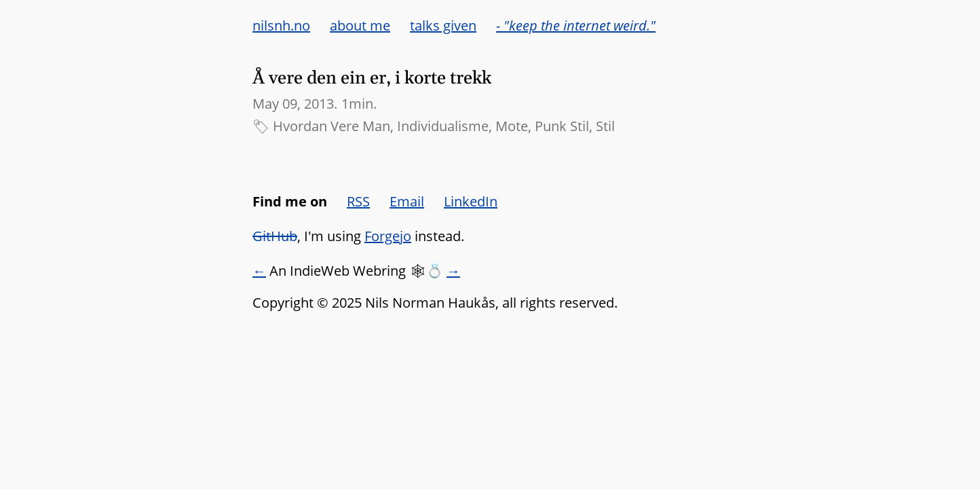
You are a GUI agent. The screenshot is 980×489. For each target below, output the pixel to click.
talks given (443, 25)
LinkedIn (471, 201)
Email (407, 201)
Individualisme (443, 126)
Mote (512, 126)
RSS (358, 201)
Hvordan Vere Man (332, 126)
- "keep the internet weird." (576, 25)
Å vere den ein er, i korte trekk (372, 78)
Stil (605, 126)
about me (360, 25)
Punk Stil (562, 126)
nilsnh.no (281, 25)
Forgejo (388, 236)
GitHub (275, 236)
